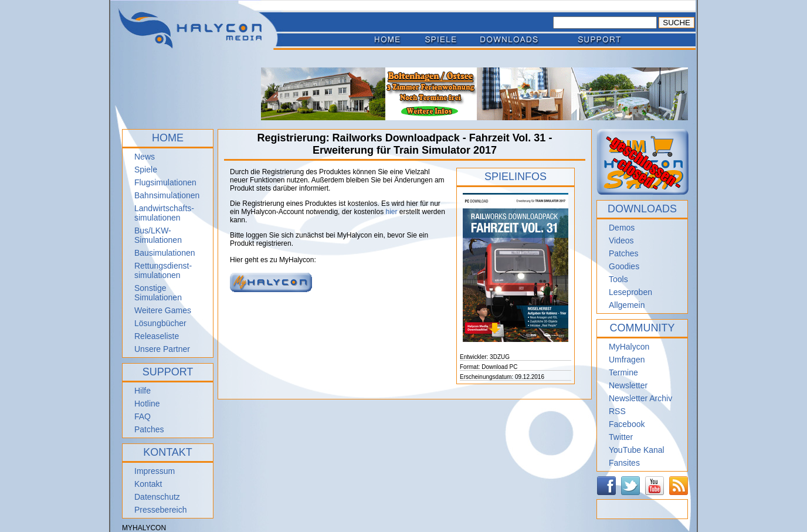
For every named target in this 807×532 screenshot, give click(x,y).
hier (391, 212)
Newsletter (628, 385)
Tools (618, 279)
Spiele (146, 170)
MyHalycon (629, 347)
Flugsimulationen (165, 182)
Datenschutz (157, 497)
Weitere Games (163, 310)
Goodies (624, 266)
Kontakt (148, 484)
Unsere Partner (162, 349)
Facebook (627, 424)
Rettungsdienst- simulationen (163, 270)
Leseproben (630, 292)
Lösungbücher (160, 323)
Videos (621, 240)
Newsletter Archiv (640, 398)
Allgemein (627, 305)
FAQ (143, 416)
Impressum (155, 471)
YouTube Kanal (637, 450)
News (145, 157)
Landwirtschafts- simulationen (164, 213)
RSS (617, 411)
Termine (623, 372)
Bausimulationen (165, 253)
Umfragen (627, 360)
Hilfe (143, 391)
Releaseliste (157, 336)
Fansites (624, 463)
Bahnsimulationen (167, 195)
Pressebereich (161, 510)
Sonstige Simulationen (158, 293)
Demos (622, 228)
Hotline (147, 404)
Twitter (621, 437)
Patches (149, 429)
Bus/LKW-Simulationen (158, 235)
